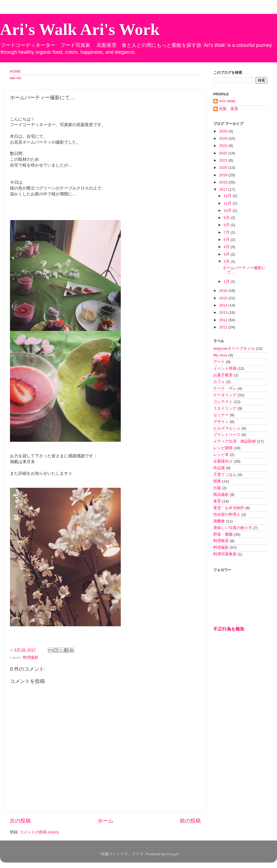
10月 (228, 210)
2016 (224, 291)
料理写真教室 (225, 554)
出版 (217, 488)
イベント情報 (225, 368)
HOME (15, 71)
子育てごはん (225, 475)
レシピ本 (221, 455)
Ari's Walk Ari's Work (80, 29)
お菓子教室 (223, 375)
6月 (227, 240)
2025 (224, 131)
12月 (228, 196)
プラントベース (227, 435)
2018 (224, 182)
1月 (227, 281)
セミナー (221, 415)
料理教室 (221, 541)
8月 (227, 225)
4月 (227, 247)
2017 (224, 189)
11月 (228, 203)
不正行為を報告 (229, 629)
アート (219, 362)
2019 (224, 175)
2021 (224, 160)
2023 (224, 146)
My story (220, 355)
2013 (224, 312)
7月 (227, 232)
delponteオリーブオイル (234, 349)
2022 (224, 153)
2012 (224, 320)
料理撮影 (31, 658)
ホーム (105, 821)
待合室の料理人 (227, 515)
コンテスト (223, 402)
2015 (224, 298)
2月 (227, 261)
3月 (227, 254)
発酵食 (219, 521)
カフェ (219, 382)
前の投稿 (190, 821)
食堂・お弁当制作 (229, 508)
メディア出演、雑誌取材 (235, 441)
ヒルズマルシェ (227, 428)
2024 (224, 138)
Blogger (173, 854)
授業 (217, 481)
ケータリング (225, 395)
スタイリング (225, 408)
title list (15, 78)
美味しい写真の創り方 (233, 528)
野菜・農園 (223, 534)
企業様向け (223, 461)
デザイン (221, 422)
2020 (224, 168)
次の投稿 (20, 821)
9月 (227, 218)
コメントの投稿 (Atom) (39, 832)
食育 (217, 501)
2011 (224, 327)
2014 (224, 305)
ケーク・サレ (225, 388)
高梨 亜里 (229, 109)
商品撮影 (221, 495)
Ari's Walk (227, 101)
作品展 (219, 468)
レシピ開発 (223, 448)
